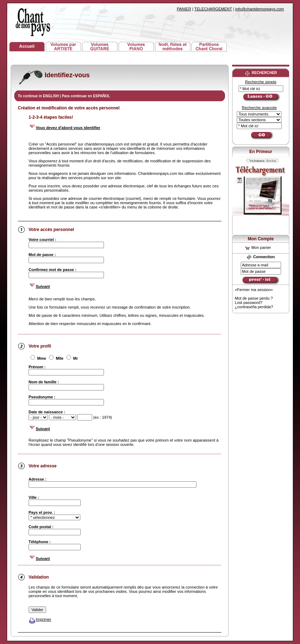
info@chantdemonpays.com (259, 9)
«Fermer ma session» (254, 290)
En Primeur (261, 152)
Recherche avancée (259, 108)
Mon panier (258, 247)
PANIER (184, 9)
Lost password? (249, 303)
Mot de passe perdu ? (254, 298)
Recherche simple (261, 82)
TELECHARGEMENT (213, 9)
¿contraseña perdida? (254, 307)
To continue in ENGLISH (39, 96)
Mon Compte (261, 239)
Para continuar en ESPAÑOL (86, 96)
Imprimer (40, 619)
